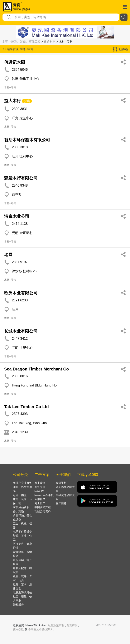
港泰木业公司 (17, 216)
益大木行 (13, 101)
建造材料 (50, 42)
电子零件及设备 (22, 532)
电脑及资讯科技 (22, 593)
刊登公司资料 (43, 511)
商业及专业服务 (22, 483)
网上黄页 (40, 483)
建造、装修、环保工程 (26, 42)
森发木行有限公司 (21, 178)
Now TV (39, 491)
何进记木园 (15, 62)
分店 (27, 101)
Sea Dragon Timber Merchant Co (37, 369)
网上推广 (40, 503)
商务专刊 (40, 487)
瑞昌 (8, 255)
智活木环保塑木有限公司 (27, 140)
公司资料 (61, 483)
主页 (5, 42)
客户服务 (61, 503)
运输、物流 (20, 495)
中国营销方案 (43, 507)
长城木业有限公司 (21, 331)
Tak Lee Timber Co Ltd (27, 407)
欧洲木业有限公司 (21, 293)
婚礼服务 (18, 605)
